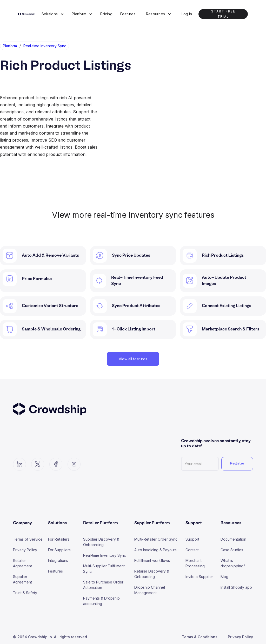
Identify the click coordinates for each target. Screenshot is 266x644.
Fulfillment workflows (152, 560)
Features (128, 14)
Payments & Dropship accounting (101, 601)
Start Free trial (223, 14)
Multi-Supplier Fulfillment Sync (104, 569)
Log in (187, 14)
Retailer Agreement (22, 563)
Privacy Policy (25, 550)
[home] (28, 14)
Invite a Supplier (199, 577)
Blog (224, 577)
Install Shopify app (236, 587)
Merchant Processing (195, 563)
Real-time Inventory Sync (105, 555)
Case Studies (232, 550)
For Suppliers (59, 550)
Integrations (58, 560)
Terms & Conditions (200, 637)
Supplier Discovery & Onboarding (101, 542)
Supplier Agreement (22, 579)
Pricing (106, 14)
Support (192, 539)
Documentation (233, 539)
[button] (53, 14)
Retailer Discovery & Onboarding (152, 574)
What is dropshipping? (233, 563)
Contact (192, 550)
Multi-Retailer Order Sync (156, 539)
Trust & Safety (25, 593)
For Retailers (59, 539)
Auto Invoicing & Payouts (155, 550)
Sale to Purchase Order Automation (103, 585)
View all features (133, 359)
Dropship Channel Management (150, 590)
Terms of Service (28, 539)
